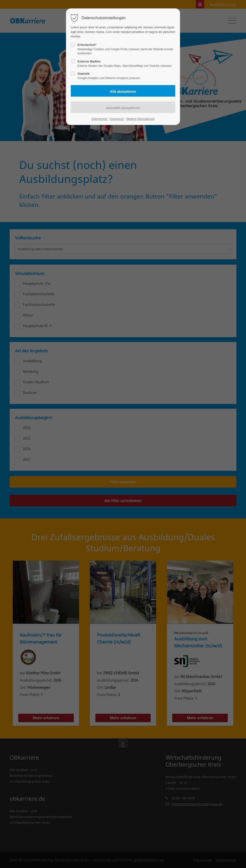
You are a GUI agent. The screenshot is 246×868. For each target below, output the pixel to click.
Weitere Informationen (141, 119)
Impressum (117, 119)
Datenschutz (99, 119)
